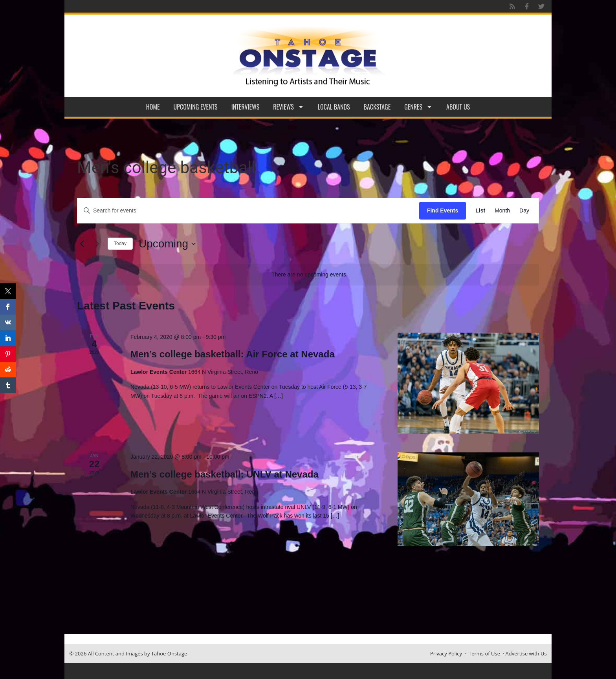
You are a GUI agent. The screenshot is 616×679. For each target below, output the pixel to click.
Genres (418, 107)
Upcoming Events (196, 107)
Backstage (377, 107)
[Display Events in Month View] (502, 211)
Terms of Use (484, 653)
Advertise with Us (526, 653)
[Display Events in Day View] (524, 211)
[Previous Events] (82, 244)
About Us (458, 107)
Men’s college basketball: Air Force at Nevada (233, 354)
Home (153, 107)
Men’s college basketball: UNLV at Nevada (225, 474)
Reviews (289, 107)
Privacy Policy (446, 653)
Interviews (246, 107)
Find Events (443, 210)
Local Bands (334, 107)
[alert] (310, 275)
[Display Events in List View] (480, 211)
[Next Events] (97, 244)
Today (120, 243)
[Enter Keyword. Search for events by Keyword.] (248, 211)
